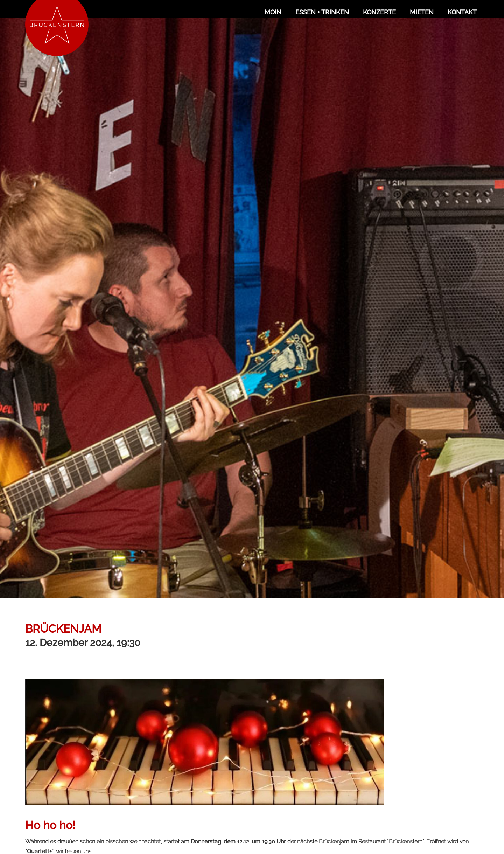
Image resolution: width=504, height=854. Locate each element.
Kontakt (462, 12)
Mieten (422, 12)
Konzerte (379, 12)
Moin (273, 12)
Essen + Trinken (322, 12)
